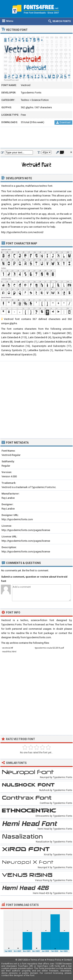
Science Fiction (40, 100)
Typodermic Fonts (31, 93)
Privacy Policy (54, 960)
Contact (68, 960)
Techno (25, 100)
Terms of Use (37, 960)
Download (63, 123)
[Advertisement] (36, 138)
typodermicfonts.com (39, 637)
